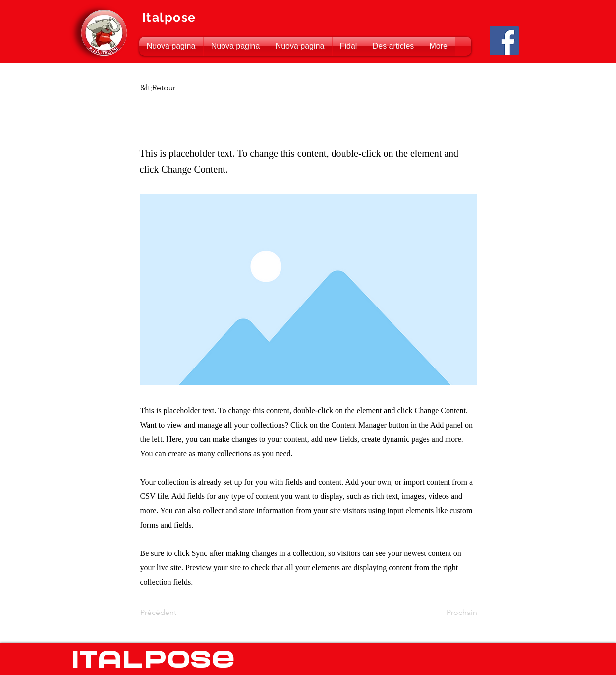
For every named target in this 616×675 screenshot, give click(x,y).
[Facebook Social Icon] (504, 40)
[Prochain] (452, 613)
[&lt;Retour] (173, 88)
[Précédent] (173, 613)
